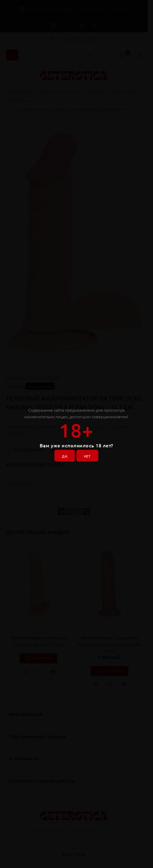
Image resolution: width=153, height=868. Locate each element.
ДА (65, 456)
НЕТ (87, 456)
